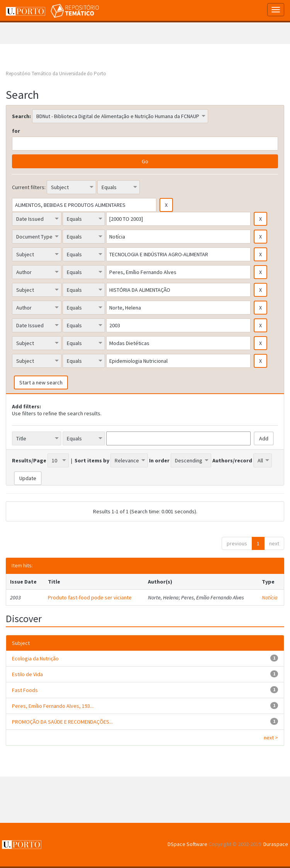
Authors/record (232, 460)
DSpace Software (187, 844)
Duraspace (276, 844)
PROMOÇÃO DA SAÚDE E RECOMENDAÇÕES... (62, 722)
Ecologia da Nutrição (35, 658)
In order (159, 460)
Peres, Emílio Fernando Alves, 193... (53, 706)
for (16, 131)
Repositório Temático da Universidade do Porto (56, 74)
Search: (21, 116)
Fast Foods (25, 690)
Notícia (270, 597)
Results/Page (29, 460)
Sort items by (92, 460)
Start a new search (41, 382)
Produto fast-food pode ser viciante (90, 597)
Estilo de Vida (27, 674)
